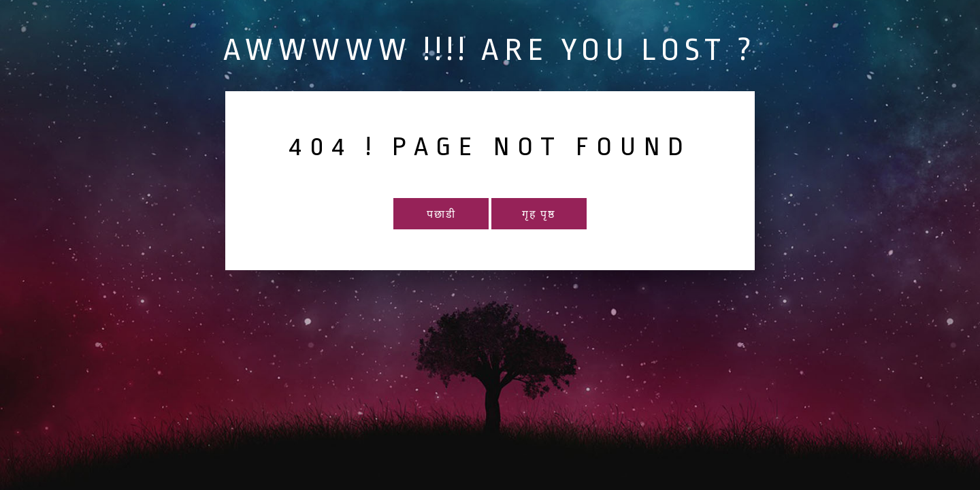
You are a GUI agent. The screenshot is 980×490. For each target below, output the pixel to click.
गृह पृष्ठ (539, 215)
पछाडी (441, 215)
